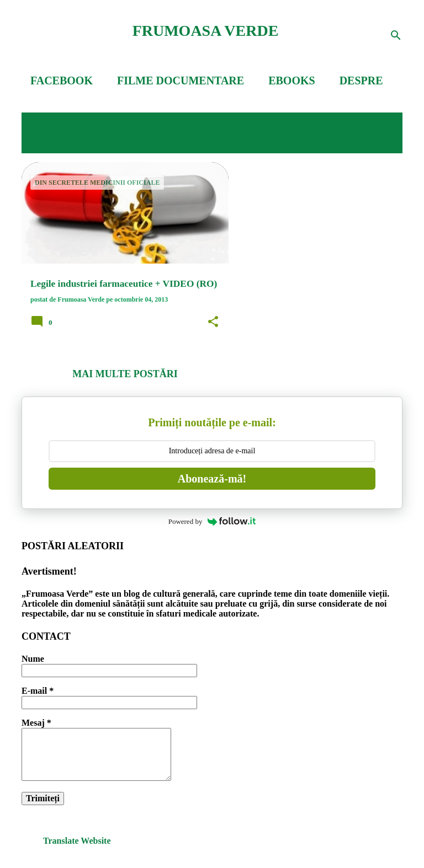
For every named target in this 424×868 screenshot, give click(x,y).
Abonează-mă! (212, 479)
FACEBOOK (62, 81)
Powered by (212, 521)
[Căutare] (396, 35)
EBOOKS (291, 81)
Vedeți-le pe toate (83, 141)
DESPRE (361, 81)
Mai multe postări (125, 374)
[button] (213, 322)
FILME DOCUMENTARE (181, 81)
